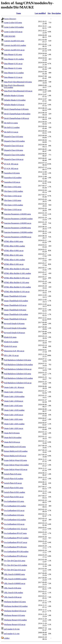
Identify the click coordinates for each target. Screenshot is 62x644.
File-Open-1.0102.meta (13, 187)
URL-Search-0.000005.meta (14, 574)
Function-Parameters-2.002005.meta (17, 214)
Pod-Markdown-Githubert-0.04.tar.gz (18, 369)
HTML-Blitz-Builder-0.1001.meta (17, 269)
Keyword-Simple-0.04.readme (15, 328)
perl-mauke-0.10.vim (12, 629)
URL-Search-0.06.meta (13, 588)
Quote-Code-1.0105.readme (14, 410)
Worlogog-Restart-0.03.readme (15, 620)
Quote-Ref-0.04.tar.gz (12, 442)
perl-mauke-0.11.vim (12, 634)
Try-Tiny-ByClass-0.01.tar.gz (15, 570)
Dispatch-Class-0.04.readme (14, 155)
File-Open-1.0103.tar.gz (13, 209)
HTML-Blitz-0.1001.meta (14, 255)
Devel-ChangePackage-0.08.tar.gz (17, 118)
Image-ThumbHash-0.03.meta (15, 296)
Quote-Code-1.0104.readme (14, 396)
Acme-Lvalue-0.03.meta (13, 23)
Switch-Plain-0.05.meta (13, 474)
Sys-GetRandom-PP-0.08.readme (16, 551)
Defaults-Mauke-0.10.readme (15, 100)
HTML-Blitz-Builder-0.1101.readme (17, 287)
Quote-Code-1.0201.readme (14, 424)
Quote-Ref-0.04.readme (13, 437)
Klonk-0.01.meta (10, 337)
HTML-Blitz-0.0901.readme (14, 246)
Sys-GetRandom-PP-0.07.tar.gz (16, 542)
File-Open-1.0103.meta (13, 200)
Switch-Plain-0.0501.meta (14, 488)
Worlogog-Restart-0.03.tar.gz (15, 624)
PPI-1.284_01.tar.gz (11, 355)
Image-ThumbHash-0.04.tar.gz (15, 319)
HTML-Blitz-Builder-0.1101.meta (17, 282)
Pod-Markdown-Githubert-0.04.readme (18, 365)
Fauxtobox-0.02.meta (12, 173)
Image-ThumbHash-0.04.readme (16, 314)
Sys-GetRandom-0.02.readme (15, 520)
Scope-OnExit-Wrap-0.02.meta (15, 460)
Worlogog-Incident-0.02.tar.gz (15, 611)
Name (19, 13)
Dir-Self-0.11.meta (11, 123)
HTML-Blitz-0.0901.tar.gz (14, 251)
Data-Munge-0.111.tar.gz (13, 77)
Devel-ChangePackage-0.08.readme (17, 114)
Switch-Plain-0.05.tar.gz (13, 483)
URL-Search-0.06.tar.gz (13, 597)
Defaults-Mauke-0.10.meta (14, 95)
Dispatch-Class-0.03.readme (14, 141)
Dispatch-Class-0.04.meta (13, 150)
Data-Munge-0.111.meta (13, 68)
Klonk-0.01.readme (11, 342)
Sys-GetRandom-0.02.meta (14, 515)
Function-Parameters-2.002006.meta (17, 228)
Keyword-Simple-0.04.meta (14, 323)
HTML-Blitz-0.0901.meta (14, 241)
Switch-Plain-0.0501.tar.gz (14, 497)
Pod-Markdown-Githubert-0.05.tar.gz (18, 383)
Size (49, 13)
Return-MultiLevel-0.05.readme (16, 451)
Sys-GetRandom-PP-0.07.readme (16, 538)
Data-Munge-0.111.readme (14, 73)
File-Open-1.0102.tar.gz (13, 196)
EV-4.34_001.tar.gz (11, 164)
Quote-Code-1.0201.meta (13, 419)
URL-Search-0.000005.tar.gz (15, 583)
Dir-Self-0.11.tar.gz (11, 132)
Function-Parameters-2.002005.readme (18, 219)
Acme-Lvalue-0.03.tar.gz (13, 32)
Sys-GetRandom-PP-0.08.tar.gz (16, 556)
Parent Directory (10, 19)
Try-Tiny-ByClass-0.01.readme (16, 565)
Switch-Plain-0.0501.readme (14, 492)
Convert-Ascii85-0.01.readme (15, 45)
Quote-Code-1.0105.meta (13, 406)
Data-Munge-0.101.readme (14, 59)
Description (56, 13)
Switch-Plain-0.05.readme (14, 479)
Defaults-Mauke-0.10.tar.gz (14, 105)
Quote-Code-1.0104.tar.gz (14, 401)
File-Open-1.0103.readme (13, 205)
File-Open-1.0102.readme (13, 191)
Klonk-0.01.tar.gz (10, 346)
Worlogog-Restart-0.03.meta (14, 615)
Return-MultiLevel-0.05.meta (15, 447)
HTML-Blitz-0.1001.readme (14, 260)
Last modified (40, 13)
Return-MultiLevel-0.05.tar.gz (15, 456)
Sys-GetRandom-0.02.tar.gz (14, 524)
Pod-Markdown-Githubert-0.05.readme (18, 378)
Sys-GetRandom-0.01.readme (15, 506)
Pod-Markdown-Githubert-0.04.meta (18, 360)
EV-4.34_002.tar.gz (11, 168)
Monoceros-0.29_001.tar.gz (14, 351)
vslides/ (7, 638)
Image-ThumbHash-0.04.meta (15, 310)
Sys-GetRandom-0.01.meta (14, 501)
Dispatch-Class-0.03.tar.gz (14, 146)
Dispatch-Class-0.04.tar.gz (14, 159)
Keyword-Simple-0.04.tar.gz (14, 333)
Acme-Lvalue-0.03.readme (14, 27)
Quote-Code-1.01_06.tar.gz (14, 387)
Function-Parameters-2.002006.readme (18, 232)
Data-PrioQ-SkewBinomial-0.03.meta (18, 82)
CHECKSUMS (10, 36)
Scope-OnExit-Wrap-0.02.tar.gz (16, 469)
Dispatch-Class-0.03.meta (13, 137)
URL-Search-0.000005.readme (15, 579)
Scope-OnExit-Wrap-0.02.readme (16, 465)
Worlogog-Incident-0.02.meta (15, 602)
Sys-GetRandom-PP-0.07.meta (15, 533)
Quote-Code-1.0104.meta (13, 392)
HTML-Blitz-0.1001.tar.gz (14, 264)
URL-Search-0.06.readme (13, 593)
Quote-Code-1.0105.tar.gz (14, 415)
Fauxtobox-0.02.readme (13, 178)
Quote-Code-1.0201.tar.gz (14, 428)
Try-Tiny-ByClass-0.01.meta (15, 561)
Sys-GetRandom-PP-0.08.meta (15, 547)
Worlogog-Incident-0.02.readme (16, 606)
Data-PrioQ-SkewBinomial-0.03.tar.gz (18, 91)
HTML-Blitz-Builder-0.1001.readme (17, 273)
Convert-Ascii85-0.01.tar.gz (14, 50)
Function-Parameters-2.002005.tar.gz (18, 223)
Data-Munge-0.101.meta (13, 54)
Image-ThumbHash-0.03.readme (16, 301)
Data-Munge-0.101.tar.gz (13, 64)
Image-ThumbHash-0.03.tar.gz (15, 305)
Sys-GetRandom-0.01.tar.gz (14, 510)
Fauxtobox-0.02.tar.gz (12, 182)
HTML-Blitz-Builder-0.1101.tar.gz (17, 292)
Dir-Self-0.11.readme (12, 127)
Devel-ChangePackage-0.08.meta (16, 109)
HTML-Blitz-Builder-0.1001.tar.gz (17, 278)
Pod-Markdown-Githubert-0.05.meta (18, 374)
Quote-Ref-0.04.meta (12, 433)
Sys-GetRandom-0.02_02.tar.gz (16, 529)
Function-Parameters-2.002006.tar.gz (18, 237)
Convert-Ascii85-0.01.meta (14, 41)
